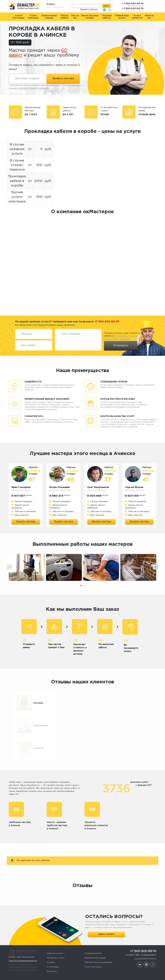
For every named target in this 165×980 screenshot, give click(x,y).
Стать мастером (93, 949)
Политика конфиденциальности (23, 940)
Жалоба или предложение (98, 945)
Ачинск (51, 4)
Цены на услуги (55, 936)
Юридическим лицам (95, 940)
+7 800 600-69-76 (133, 4)
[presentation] (9, 567)
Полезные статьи (56, 940)
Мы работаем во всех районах (31, 843)
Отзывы (51, 945)
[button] (81, 585)
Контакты (52, 954)
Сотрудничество (93, 936)
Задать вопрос (106, 917)
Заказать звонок (89, 10)
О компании (53, 949)
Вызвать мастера (26, 522)
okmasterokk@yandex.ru (145, 941)
